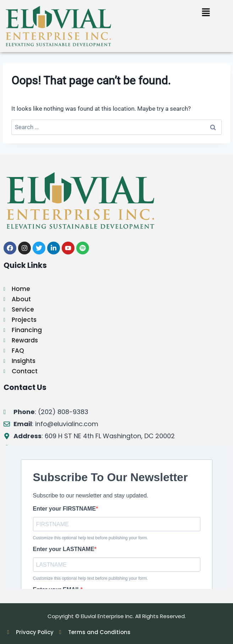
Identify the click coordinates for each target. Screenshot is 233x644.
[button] (206, 13)
